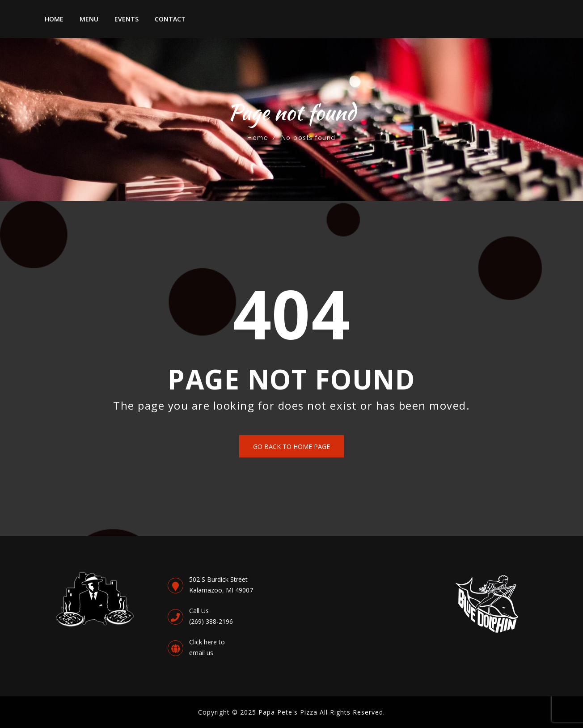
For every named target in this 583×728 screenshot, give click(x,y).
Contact (170, 19)
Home (54, 19)
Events (127, 19)
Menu (89, 19)
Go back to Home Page (291, 447)
